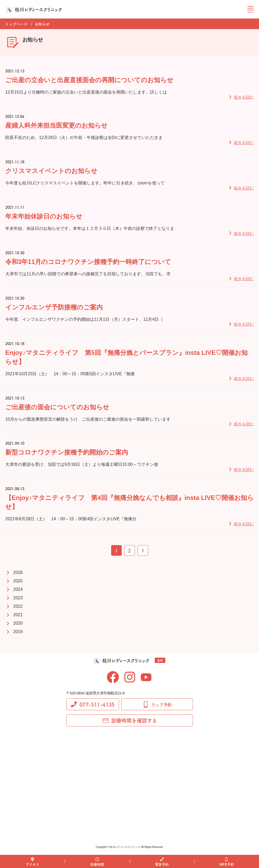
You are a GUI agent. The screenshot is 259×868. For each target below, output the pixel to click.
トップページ (16, 24)
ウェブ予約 (157, 704)
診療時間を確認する (130, 720)
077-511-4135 (93, 704)
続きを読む (244, 97)
